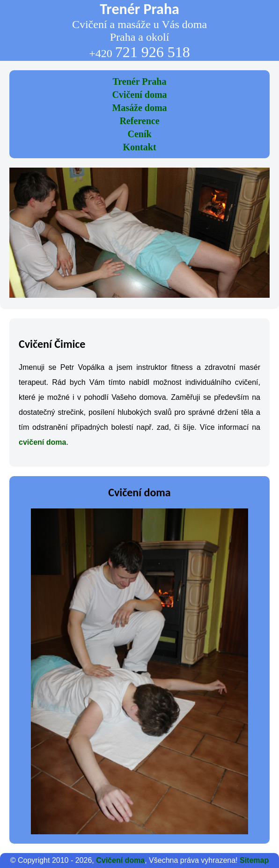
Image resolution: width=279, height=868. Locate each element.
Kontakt (139, 147)
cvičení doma (42, 442)
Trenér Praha (140, 81)
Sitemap (254, 860)
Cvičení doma (139, 95)
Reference (139, 121)
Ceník (139, 134)
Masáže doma (139, 108)
